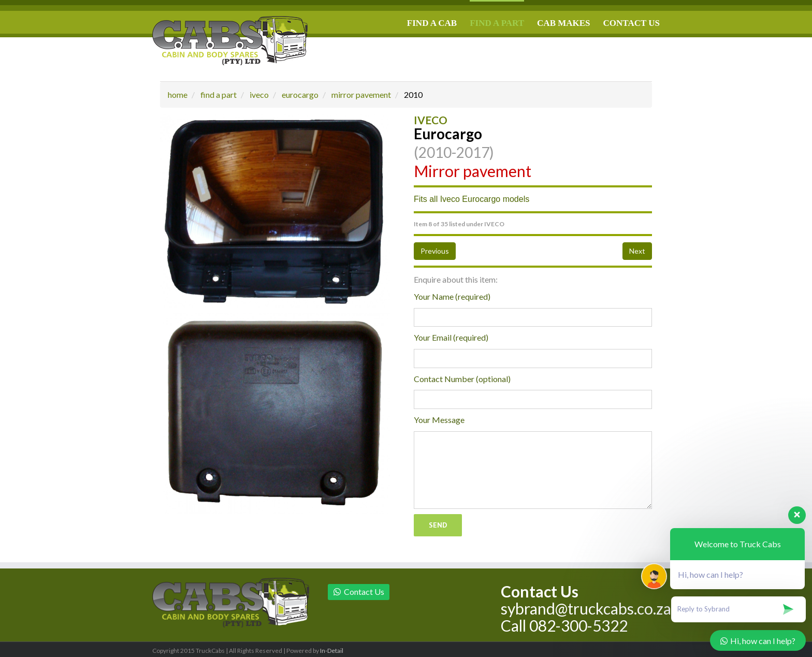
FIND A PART (497, 23)
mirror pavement (361, 94)
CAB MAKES (563, 23)
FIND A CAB (432, 23)
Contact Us (359, 592)
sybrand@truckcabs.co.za (586, 608)
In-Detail (332, 651)
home (178, 94)
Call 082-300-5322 (564, 625)
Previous (435, 251)
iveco (259, 94)
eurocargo (300, 94)
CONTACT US (632, 23)
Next (637, 251)
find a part (219, 94)
